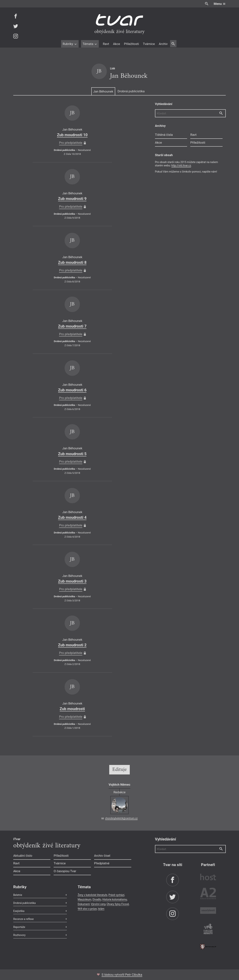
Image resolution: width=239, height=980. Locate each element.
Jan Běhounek (103, 91)
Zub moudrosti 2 (72, 645)
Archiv (163, 44)
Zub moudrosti (72, 709)
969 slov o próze (87, 909)
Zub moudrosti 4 (72, 517)
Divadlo (97, 899)
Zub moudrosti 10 (72, 135)
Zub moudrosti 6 (72, 390)
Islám (101, 909)
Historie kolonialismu (115, 899)
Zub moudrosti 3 (72, 581)
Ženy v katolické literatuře (93, 895)
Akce (116, 44)
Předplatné (102, 863)
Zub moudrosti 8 (72, 262)
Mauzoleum (84, 899)
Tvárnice (149, 44)
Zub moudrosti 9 (72, 199)
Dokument (84, 904)
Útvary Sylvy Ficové (118, 904)
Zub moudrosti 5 (72, 454)
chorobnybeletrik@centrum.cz (121, 818)
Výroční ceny (98, 904)
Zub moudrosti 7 (72, 326)
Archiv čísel (102, 856)
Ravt (106, 44)
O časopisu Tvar (65, 871)
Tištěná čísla (164, 135)
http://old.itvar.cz (181, 165)
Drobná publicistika (131, 91)
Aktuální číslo (23, 856)
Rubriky (70, 44)
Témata (90, 44)
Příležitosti (131, 44)
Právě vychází (116, 895)
